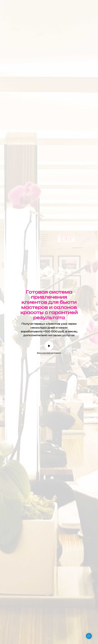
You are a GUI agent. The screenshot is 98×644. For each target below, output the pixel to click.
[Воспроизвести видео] (49, 346)
